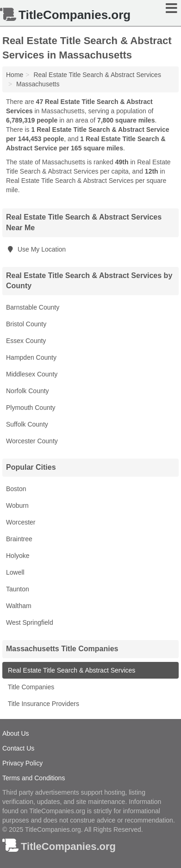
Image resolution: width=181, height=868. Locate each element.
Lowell (15, 572)
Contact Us (18, 748)
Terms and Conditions (34, 778)
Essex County (26, 341)
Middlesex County (32, 374)
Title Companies (30, 687)
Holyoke (18, 556)
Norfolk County (28, 391)
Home (15, 75)
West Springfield (30, 622)
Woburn (17, 505)
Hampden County (31, 357)
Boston (16, 489)
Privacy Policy (22, 763)
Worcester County (32, 441)
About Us (16, 733)
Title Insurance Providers (43, 704)
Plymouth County (31, 408)
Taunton (18, 589)
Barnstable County (33, 307)
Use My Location (36, 249)
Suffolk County (27, 424)
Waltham (19, 606)
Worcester (21, 522)
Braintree (19, 539)
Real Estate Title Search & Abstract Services (71, 670)
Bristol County (26, 324)
